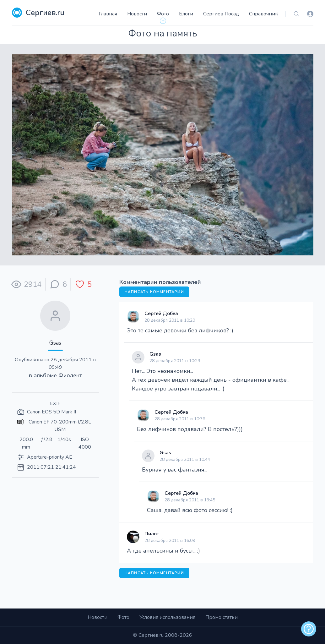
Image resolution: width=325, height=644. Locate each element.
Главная (108, 14)
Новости (137, 14)
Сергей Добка (161, 314)
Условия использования (167, 617)
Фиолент (70, 375)
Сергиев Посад (221, 14)
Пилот (152, 534)
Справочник (263, 14)
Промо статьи (222, 617)
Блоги (186, 14)
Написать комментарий (154, 292)
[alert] (309, 629)
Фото (163, 14)
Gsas (55, 343)
